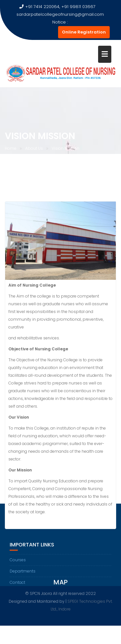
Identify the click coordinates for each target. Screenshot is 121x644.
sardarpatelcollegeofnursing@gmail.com (57, 14)
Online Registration (84, 32)
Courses (18, 566)
